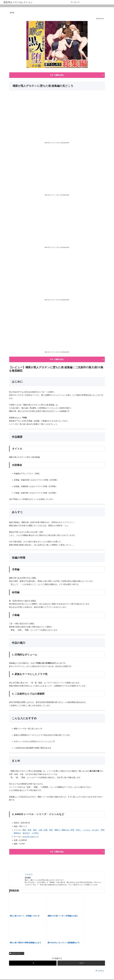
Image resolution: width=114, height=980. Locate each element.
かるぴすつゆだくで (31, 837)
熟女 (35, 830)
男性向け (17, 834)
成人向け (26, 834)
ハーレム (87, 830)
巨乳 (51, 830)
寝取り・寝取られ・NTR (64, 830)
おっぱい (96, 830)
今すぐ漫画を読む (57, 75)
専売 (103, 830)
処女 (30, 830)
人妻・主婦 (43, 830)
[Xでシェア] (33, 964)
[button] (81, 964)
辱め (24, 830)
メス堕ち (35, 834)
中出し (79, 830)
